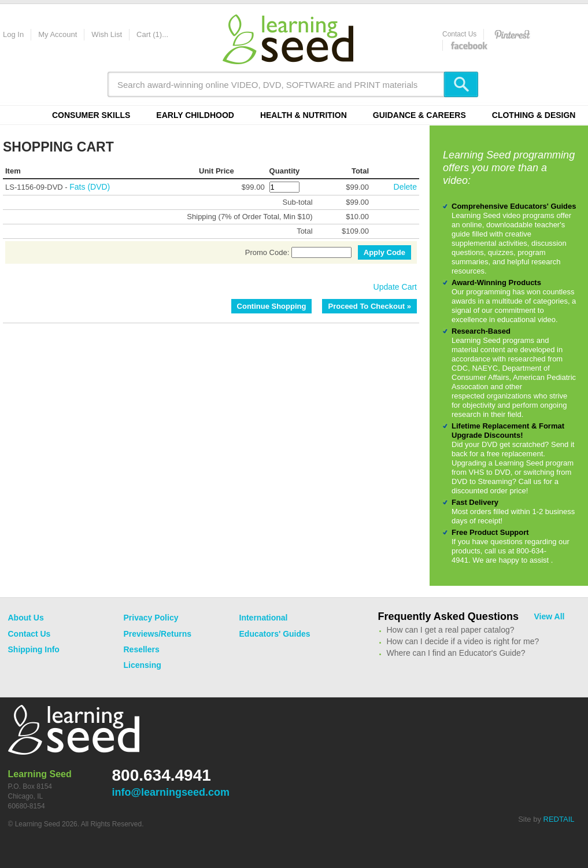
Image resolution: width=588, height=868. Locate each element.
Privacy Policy (151, 618)
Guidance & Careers (419, 115)
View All (550, 616)
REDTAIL (559, 819)
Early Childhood (195, 115)
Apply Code (384, 252)
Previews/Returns (158, 634)
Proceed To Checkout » (369, 306)
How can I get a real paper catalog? (451, 630)
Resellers (142, 649)
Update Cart (395, 287)
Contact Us (459, 34)
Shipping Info (34, 649)
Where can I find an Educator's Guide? (456, 653)
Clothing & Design (534, 115)
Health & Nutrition (304, 115)
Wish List (107, 34)
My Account (58, 34)
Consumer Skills (91, 115)
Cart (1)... (152, 34)
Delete (405, 187)
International (264, 618)
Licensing (143, 665)
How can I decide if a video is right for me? (463, 641)
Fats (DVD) (90, 187)
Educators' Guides (275, 634)
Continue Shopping (272, 306)
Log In (13, 34)
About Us (26, 618)
